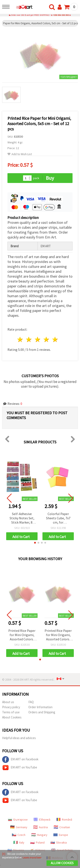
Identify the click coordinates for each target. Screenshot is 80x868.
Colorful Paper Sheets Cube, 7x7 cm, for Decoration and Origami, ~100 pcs (58, 518)
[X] (4, 854)
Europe (61, 835)
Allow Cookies (62, 863)
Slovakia (59, 842)
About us (8, 702)
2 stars (29, 339)
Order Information (40, 707)
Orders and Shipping (42, 712)
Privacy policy (11, 707)
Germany (19, 827)
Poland (37, 842)
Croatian (62, 827)
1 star (20, 339)
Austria (41, 827)
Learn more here (32, 857)
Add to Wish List (20, 154)
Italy (19, 842)
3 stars (38, 339)
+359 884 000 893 (61, 15)
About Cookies (12, 717)
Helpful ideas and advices (19, 738)
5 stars (55, 339)
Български (18, 819)
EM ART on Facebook (20, 759)
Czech (19, 835)
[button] (35, 543)
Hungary (39, 835)
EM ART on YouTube (20, 768)
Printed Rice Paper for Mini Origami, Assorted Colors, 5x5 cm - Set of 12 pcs (22, 635)
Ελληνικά (42, 819)
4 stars (46, 339)
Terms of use (11, 712)
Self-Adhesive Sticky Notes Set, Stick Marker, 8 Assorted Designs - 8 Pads (22, 518)
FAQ (31, 702)
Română (64, 819)
